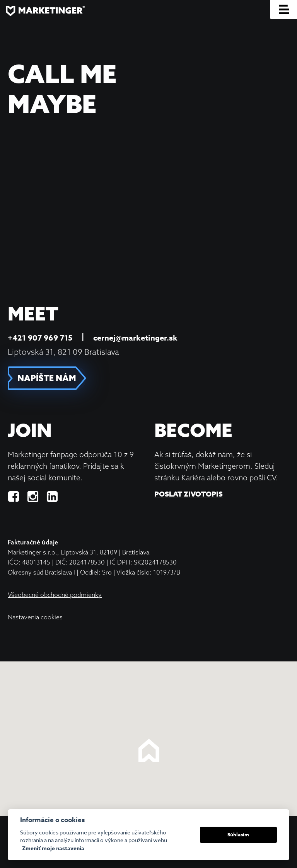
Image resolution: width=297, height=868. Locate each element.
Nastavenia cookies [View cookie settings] (35, 617)
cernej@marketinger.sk (135, 338)
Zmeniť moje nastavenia (53, 849)
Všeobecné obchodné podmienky (55, 595)
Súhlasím (238, 834)
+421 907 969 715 (40, 338)
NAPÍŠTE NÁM (47, 378)
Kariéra (193, 478)
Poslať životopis (189, 494)
